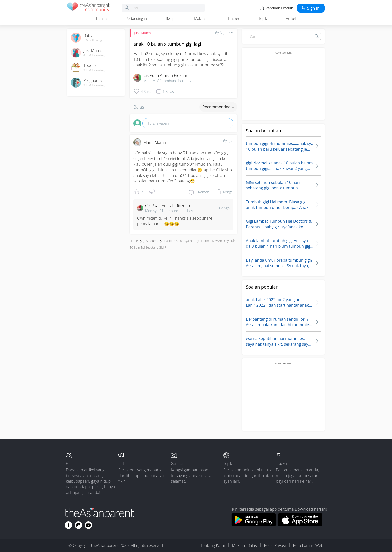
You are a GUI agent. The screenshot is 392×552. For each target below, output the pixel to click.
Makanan (201, 19)
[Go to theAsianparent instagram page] (78, 525)
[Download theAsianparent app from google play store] (254, 525)
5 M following (93, 40)
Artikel (291, 19)
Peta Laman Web (308, 545)
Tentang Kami (213, 545)
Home (134, 241)
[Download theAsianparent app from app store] (300, 525)
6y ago (228, 141)
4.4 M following (94, 55)
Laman (102, 19)
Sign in (310, 8)
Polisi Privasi (275, 545)
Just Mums (142, 33)
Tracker (234, 19)
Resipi (171, 19)
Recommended (218, 107)
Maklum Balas (244, 545)
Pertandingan (136, 19)
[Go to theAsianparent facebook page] (68, 525)
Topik (263, 19)
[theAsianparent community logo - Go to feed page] (88, 8)
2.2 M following (94, 70)
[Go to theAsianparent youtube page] (88, 525)
